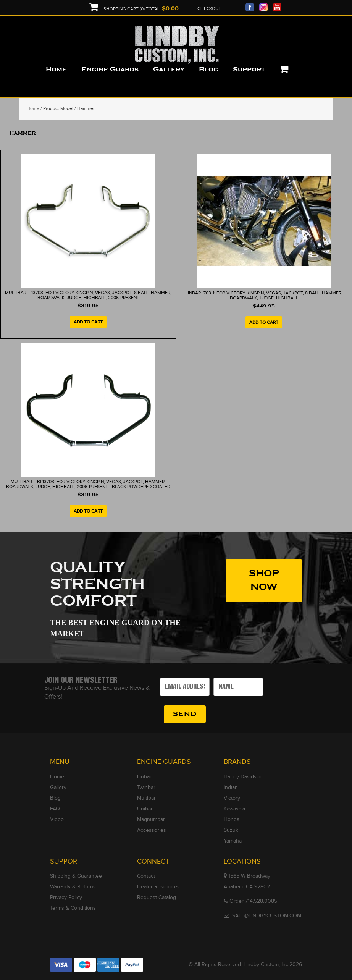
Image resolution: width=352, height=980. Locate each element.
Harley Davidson (243, 777)
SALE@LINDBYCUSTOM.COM (267, 916)
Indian (231, 788)
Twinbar (146, 788)
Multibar (146, 798)
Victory (232, 798)
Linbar (144, 777)
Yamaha (233, 841)
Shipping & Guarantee (76, 876)
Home (33, 108)
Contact (146, 876)
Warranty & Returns (73, 887)
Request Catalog (157, 898)
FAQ (55, 809)
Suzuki (232, 830)
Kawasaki (234, 809)
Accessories (152, 830)
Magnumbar (151, 820)
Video (57, 820)
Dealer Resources (158, 887)
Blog (55, 798)
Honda (232, 820)
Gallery (58, 788)
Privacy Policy (66, 898)
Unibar (145, 809)
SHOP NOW (264, 580)
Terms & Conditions (73, 908)
